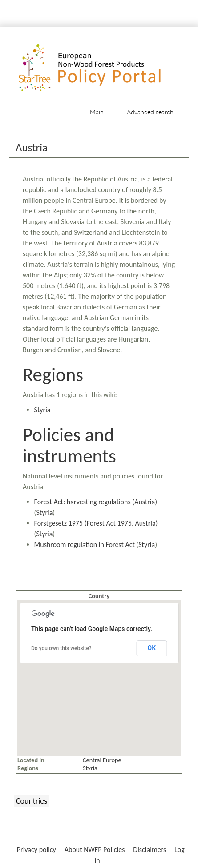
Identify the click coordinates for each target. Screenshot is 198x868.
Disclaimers (150, 850)
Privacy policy (36, 850)
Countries (32, 801)
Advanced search (150, 112)
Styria (42, 410)
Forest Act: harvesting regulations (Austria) (96, 502)
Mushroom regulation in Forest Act (85, 545)
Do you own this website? (61, 648)
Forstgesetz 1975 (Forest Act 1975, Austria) (96, 523)
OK (152, 648)
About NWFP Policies (95, 850)
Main (97, 112)
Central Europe (102, 760)
